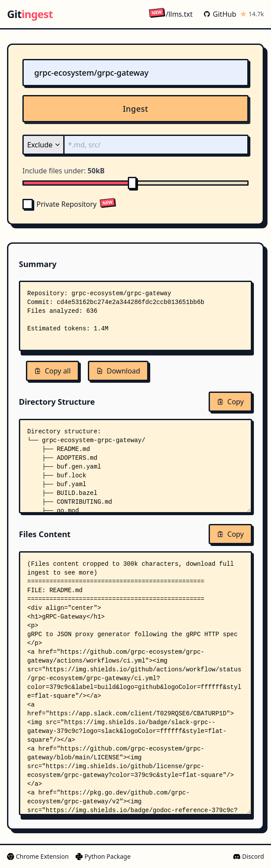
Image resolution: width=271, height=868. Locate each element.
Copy (230, 402)
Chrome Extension (38, 856)
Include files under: (63, 171)
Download (118, 371)
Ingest (136, 109)
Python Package (103, 856)
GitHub (220, 14)
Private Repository (60, 204)
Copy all (52, 371)
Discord (249, 856)
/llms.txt (171, 14)
